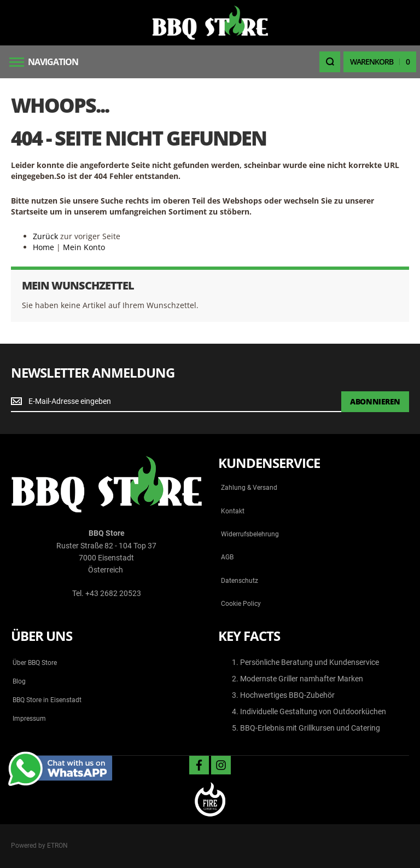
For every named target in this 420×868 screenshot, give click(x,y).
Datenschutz (240, 581)
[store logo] (210, 23)
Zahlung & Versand (249, 488)
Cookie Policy (241, 604)
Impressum (29, 719)
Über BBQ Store (35, 663)
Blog (19, 681)
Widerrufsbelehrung (250, 534)
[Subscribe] (375, 402)
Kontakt (233, 511)
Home (43, 247)
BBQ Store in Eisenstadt (47, 700)
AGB (227, 557)
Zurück (45, 236)
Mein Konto (84, 247)
